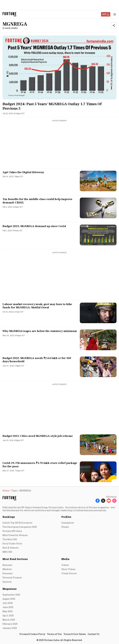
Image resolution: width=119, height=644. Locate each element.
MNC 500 (7, 552)
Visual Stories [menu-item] (69, 573)
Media (65, 559)
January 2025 (10, 628)
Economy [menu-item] (8, 573)
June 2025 (8, 607)
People (65, 527)
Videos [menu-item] (65, 565)
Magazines (10, 589)
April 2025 (8, 615)
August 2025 (9, 599)
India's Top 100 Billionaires (17, 523)
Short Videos (68, 569)
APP (104, 14)
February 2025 (10, 624)
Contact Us (94, 634)
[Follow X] (103, 500)
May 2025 (8, 611)
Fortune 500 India (12, 531)
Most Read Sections (15, 559)
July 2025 (8, 603)
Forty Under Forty (12, 544)
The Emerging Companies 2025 (20, 527)
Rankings (9, 517)
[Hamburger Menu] (115, 14)
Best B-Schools (11, 548)
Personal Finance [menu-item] (12, 577)
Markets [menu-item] (7, 569)
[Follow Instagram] (114, 500)
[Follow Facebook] (98, 500)
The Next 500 (10, 539)
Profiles (66, 517)
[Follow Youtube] (109, 500)
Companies (68, 523)
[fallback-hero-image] (59, 68)
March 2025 (9, 620)
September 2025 (11, 595)
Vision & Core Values (75, 634)
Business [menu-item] (7, 565)
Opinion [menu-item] (7, 582)
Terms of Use (54, 634)
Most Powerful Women (15, 535)
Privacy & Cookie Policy (32, 634)
